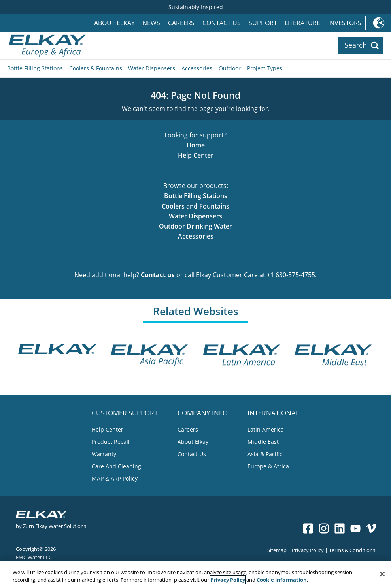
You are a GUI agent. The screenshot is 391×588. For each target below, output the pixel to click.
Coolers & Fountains (96, 68)
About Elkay (114, 23)
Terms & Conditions (352, 550)
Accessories (197, 68)
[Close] (382, 577)
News (151, 23)
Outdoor (230, 68)
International (378, 23)
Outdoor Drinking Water (195, 226)
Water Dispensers (152, 68)
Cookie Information (282, 582)
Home (196, 145)
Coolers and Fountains (195, 206)
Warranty (104, 454)
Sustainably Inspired (196, 7)
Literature (302, 23)
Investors (345, 23)
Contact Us (222, 23)
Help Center (196, 155)
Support (263, 23)
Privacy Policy (308, 550)
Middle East (263, 442)
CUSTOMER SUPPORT (125, 413)
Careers (181, 23)
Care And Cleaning (116, 466)
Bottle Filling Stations (35, 68)
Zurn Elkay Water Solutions (55, 526)
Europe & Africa (268, 466)
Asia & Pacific (265, 454)
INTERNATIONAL (273, 413)
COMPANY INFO (203, 413)
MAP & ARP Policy (115, 478)
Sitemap (277, 550)
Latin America (266, 429)
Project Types (265, 68)
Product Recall (111, 442)
